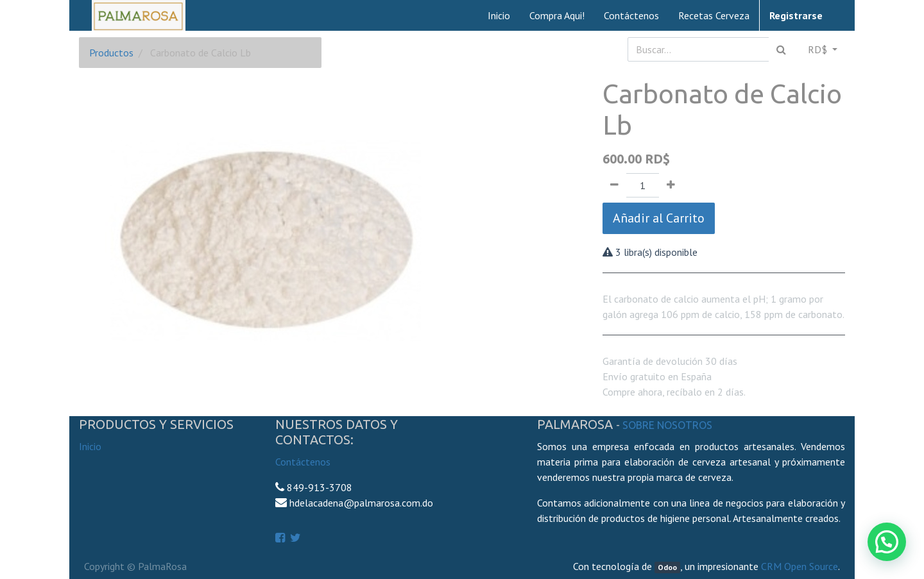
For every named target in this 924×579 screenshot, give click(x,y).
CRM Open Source (800, 566)
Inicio (90, 446)
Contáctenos (303, 462)
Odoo (667, 567)
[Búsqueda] (781, 49)
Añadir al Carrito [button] (659, 218)
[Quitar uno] (614, 185)
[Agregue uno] (671, 185)
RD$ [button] (819, 49)
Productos (111, 53)
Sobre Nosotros (667, 425)
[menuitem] (499, 15)
